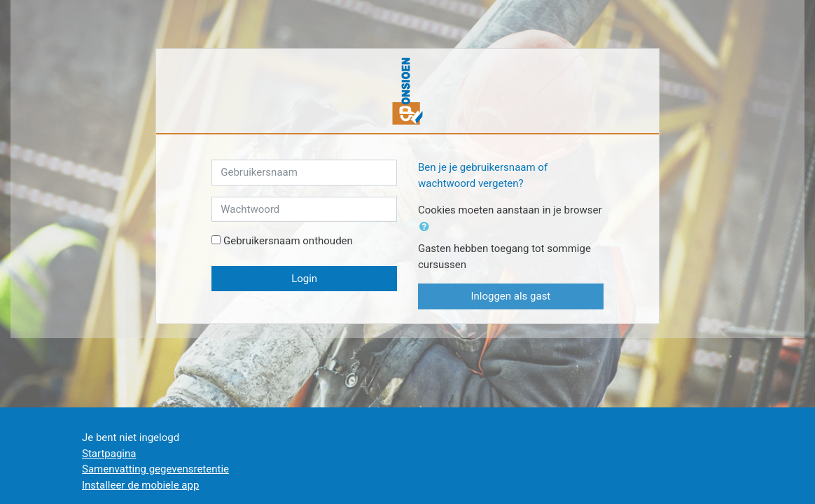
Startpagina (109, 454)
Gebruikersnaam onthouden (288, 241)
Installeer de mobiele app (140, 485)
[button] (427, 227)
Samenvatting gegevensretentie (155, 469)
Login (304, 279)
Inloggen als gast (510, 296)
